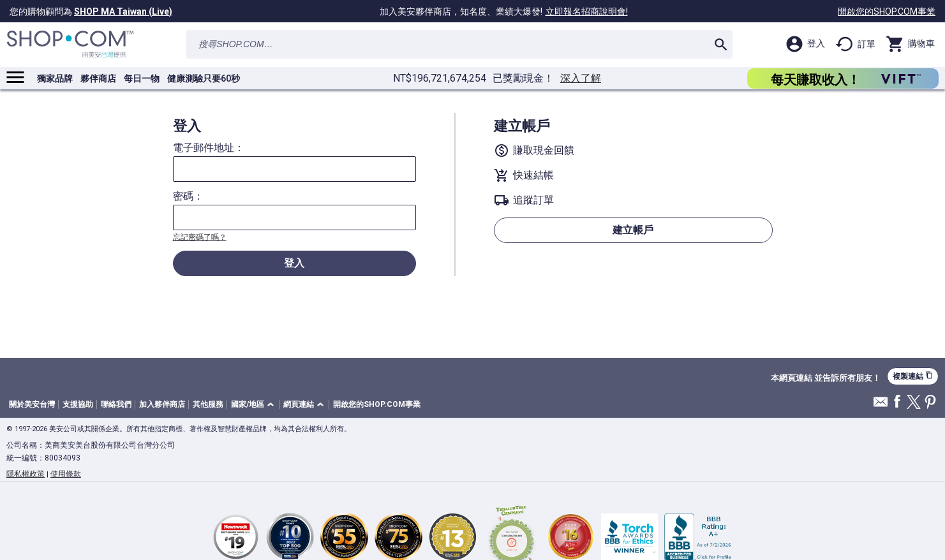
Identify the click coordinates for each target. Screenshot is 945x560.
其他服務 (208, 404)
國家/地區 (248, 404)
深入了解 (581, 78)
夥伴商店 (98, 78)
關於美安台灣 (32, 404)
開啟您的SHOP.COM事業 (887, 11)
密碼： (188, 196)
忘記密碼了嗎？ (200, 237)
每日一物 (142, 78)
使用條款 (66, 474)
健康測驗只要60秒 (204, 78)
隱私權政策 (26, 474)
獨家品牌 (55, 78)
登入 (294, 263)
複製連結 (913, 376)
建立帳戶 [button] (633, 230)
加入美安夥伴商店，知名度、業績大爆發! (505, 11)
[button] (255, 405)
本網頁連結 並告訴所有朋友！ (826, 378)
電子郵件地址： (209, 148)
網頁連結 (299, 404)
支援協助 (78, 404)
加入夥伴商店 (162, 404)
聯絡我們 (116, 404)
